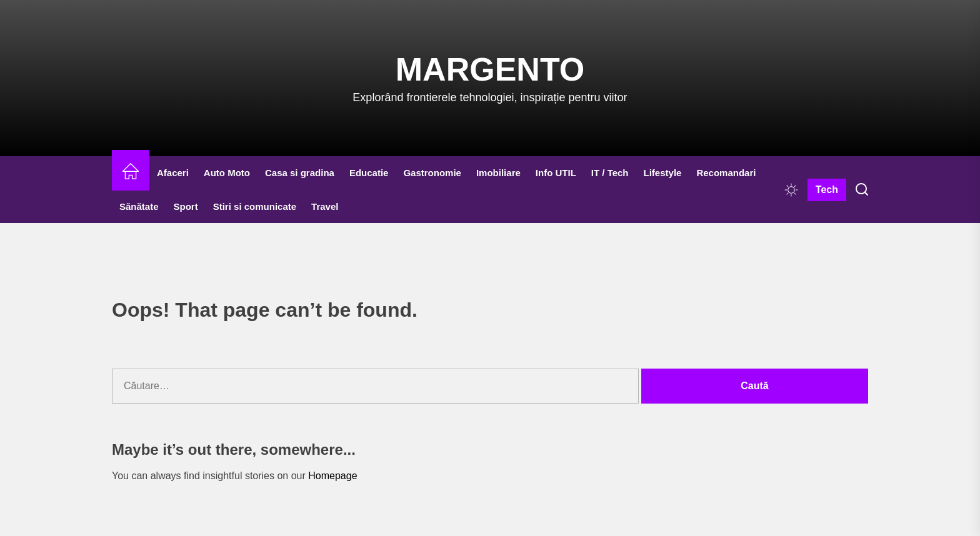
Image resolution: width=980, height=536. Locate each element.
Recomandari (726, 173)
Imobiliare (498, 173)
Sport (186, 206)
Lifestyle (663, 173)
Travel (325, 206)
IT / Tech (610, 173)
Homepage (332, 476)
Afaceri (173, 173)
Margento (490, 69)
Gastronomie (432, 173)
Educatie (369, 173)
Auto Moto (227, 173)
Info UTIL (556, 173)
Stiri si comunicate (255, 206)
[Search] (862, 190)
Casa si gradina (300, 173)
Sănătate (139, 206)
